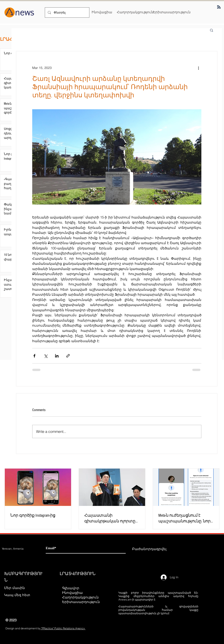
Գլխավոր (71, 588)
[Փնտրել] (67, 12)
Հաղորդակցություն (80, 597)
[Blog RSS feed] (219, 7)
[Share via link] (68, 356)
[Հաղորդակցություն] (135, 12)
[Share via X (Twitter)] (46, 356)
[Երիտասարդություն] (172, 12)
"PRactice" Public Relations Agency (63, 628)
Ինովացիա (72, 593)
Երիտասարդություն (81, 602)
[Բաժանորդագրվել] (149, 549)
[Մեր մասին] (20, 588)
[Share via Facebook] (34, 356)
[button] (212, 30)
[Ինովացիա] (102, 12)
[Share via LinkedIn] (57, 356)
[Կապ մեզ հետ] (20, 595)
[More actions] (199, 68)
